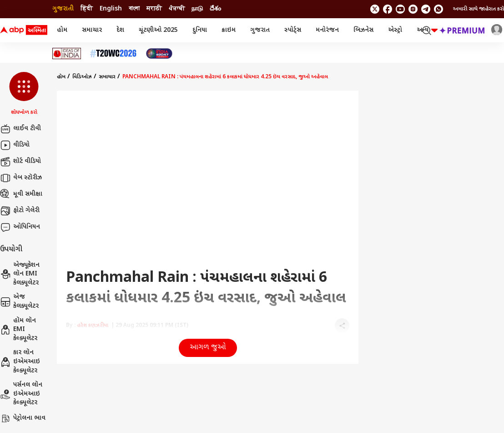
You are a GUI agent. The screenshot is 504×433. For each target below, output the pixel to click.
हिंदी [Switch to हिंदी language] (87, 9)
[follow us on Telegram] (426, 9)
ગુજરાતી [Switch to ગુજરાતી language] (63, 9)
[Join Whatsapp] (438, 9)
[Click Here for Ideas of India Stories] (67, 53)
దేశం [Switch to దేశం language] (215, 9)
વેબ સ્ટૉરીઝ (21, 178)
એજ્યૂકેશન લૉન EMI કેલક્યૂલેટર (20, 274)
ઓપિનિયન (20, 227)
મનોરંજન (327, 30)
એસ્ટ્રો (395, 30)
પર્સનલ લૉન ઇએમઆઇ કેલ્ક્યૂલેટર (21, 394)
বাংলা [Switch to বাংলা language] (134, 9)
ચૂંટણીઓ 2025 (158, 30)
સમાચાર (92, 30)
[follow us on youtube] (400, 9)
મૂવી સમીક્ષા (21, 194)
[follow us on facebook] (388, 9)
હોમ (62, 30)
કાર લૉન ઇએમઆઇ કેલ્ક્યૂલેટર (20, 362)
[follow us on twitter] (375, 9)
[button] (24, 94)
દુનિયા (200, 30)
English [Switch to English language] (111, 9)
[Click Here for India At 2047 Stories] (159, 53)
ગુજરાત (260, 30)
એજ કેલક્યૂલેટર (19, 302)
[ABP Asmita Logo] (24, 31)
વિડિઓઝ (82, 77)
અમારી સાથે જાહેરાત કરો (479, 9)
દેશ (120, 30)
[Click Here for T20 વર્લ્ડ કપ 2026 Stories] (113, 53)
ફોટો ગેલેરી (20, 211)
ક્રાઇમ (229, 30)
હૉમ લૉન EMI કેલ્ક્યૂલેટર (19, 330)
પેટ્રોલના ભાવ (23, 418)
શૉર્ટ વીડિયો (20, 162)
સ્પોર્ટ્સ (293, 30)
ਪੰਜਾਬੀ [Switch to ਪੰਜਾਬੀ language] (177, 9)
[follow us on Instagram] (413, 9)
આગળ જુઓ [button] (208, 348)
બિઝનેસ (363, 30)
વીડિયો (15, 145)
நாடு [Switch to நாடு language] (197, 9)
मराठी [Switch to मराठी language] (154, 9)
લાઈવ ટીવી (20, 129)
